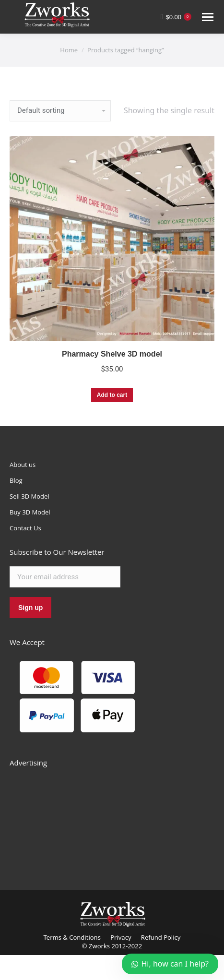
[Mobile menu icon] (208, 17)
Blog (16, 480)
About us (23, 465)
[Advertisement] (82, 818)
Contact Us (25, 528)
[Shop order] (60, 111)
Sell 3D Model (29, 496)
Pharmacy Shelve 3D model (112, 354)
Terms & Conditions (72, 937)
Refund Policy (161, 937)
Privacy (121, 937)
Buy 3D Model (30, 512)
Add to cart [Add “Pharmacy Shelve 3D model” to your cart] (112, 395)
